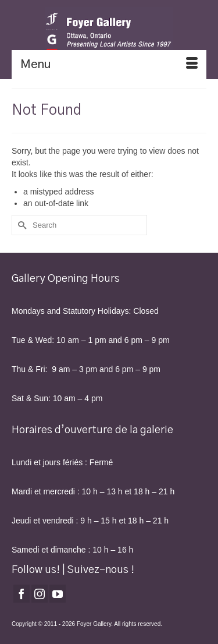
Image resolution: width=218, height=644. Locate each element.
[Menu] (109, 65)
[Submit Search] (20, 225)
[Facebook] (22, 594)
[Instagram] (40, 594)
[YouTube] (58, 594)
